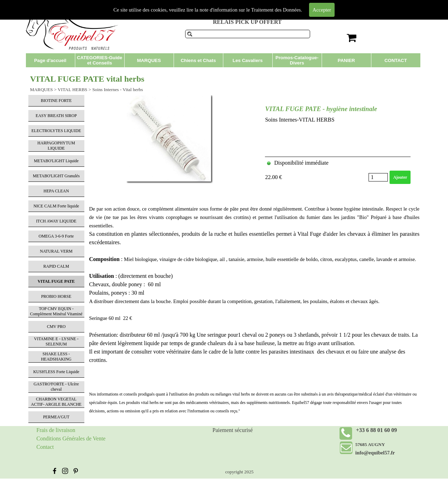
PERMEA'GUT (56, 417)
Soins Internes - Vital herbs (118, 90)
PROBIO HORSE (56, 296)
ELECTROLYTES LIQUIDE (56, 131)
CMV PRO (56, 327)
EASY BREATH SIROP (56, 116)
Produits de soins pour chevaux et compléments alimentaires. (237, 6)
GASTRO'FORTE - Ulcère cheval (56, 387)
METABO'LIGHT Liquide (56, 161)
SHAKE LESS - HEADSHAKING (56, 356)
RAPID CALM (56, 266)
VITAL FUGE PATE (56, 281)
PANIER (346, 60)
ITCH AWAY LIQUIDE (56, 221)
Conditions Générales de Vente (71, 438)
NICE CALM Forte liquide (56, 206)
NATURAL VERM (56, 251)
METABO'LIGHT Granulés (56, 176)
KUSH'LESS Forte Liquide (56, 372)
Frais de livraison (56, 430)
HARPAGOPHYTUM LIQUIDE (56, 146)
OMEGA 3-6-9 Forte (56, 236)
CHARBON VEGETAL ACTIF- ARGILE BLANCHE (56, 402)
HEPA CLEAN (56, 191)
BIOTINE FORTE (56, 101)
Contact (45, 447)
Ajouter (400, 177)
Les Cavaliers (248, 60)
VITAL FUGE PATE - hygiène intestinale (321, 109)
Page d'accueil (50, 60)
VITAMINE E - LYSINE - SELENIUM (56, 341)
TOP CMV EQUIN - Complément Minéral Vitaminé (56, 311)
